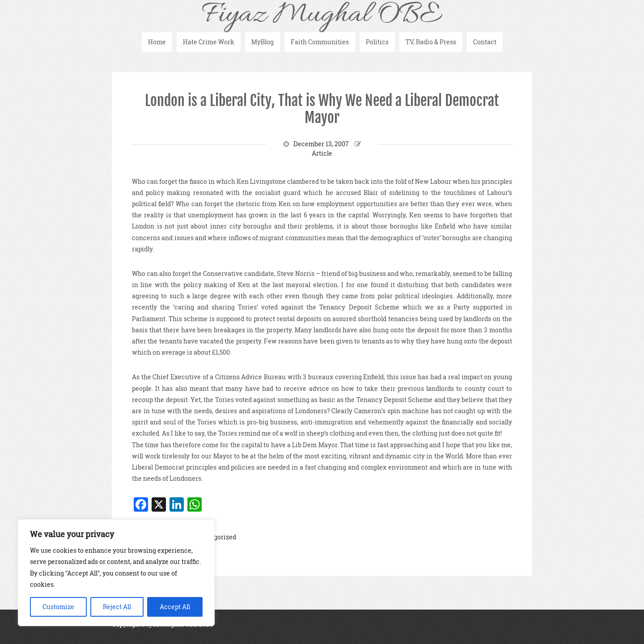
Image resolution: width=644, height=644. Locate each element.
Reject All (117, 607)
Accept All (175, 607)
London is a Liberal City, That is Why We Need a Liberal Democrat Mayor (322, 109)
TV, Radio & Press (431, 42)
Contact (485, 42)
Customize (58, 607)
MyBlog (263, 42)
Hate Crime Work (209, 42)
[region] (116, 573)
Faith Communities (320, 42)
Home (157, 42)
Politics (377, 42)
